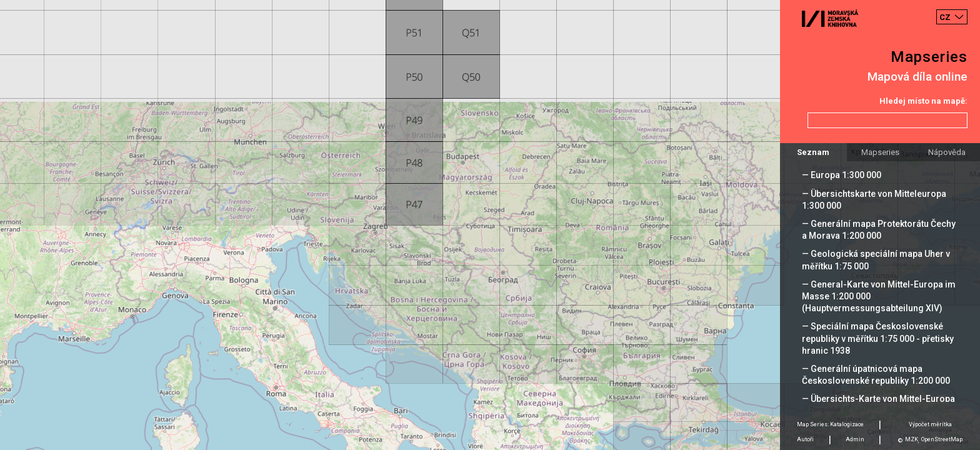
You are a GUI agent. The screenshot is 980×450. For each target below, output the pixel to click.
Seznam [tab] (813, 152)
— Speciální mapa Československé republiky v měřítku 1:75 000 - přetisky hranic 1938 (878, 338)
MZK (912, 439)
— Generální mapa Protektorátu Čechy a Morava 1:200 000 (879, 230)
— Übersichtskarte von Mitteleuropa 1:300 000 (874, 200)
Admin (855, 439)
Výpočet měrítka (930, 424)
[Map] (490, 225)
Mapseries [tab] (880, 152)
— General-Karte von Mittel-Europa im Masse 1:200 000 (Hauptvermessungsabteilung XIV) (879, 296)
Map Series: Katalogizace (830, 424)
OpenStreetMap (942, 439)
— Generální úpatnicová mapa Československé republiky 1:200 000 (876, 375)
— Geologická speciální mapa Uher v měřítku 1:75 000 (876, 260)
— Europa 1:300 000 (842, 175)
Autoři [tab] (805, 439)
